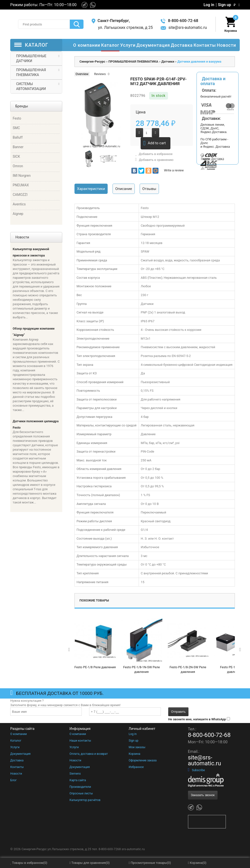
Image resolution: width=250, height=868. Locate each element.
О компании (19, 734)
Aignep (18, 214)
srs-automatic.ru (133, 849)
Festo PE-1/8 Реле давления (95, 667)
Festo (17, 118)
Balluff (18, 137)
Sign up (225, 5)
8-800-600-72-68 (179, 21)
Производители (80, 787)
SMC (16, 128)
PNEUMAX (21, 185)
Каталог (16, 741)
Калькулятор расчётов (85, 800)
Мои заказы (137, 747)
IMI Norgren (22, 176)
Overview (82, 74)
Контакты (17, 767)
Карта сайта (78, 780)
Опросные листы (81, 793)
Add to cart (155, 143)
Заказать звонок (203, 795)
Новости (16, 774)
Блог (13, 780)
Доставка (17, 760)
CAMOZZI (20, 195)
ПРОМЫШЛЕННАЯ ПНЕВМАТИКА (31, 72)
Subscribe (197, 770)
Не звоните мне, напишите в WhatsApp (197, 719)
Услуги (15, 747)
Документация (20, 754)
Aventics (19, 204)
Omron (18, 166)
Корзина (135, 754)
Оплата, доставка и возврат (89, 754)
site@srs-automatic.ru (184, 28)
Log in (209, 5)
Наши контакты (80, 741)
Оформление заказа (143, 760)
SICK (16, 156)
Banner (18, 147)
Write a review (174, 170)
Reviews (100, 74)
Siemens (75, 774)
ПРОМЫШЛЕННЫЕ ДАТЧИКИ (31, 58)
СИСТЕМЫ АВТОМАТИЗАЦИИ (31, 86)
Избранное (136, 767)
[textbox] (44, 24)
